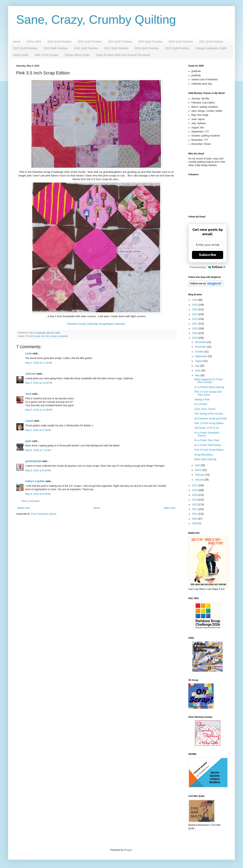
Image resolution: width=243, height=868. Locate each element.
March (199, 470)
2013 (195, 505)
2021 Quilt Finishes (211, 42)
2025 (195, 305)
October (200, 352)
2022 (195, 319)
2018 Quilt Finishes (86, 48)
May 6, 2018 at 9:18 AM (38, 494)
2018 (195, 338)
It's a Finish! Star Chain (207, 440)
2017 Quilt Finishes (116, 48)
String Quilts (21, 55)
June (198, 371)
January (200, 480)
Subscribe (208, 255)
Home (17, 42)
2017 (195, 486)
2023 (195, 314)
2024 (195, 309)
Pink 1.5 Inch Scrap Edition (209, 423)
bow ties (45, 336)
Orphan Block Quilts (77, 55)
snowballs (63, 336)
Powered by (208, 267)
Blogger (128, 850)
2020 (195, 329)
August (199, 361)
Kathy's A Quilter (35, 481)
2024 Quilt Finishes (120, 42)
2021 (195, 324)
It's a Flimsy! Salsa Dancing (209, 387)
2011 (195, 514)
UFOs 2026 (34, 42)
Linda (29, 353)
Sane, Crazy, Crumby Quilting (96, 20)
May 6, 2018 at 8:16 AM (38, 471)
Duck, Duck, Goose (205, 409)
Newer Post (23, 508)
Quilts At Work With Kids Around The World (123, 55)
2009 (195, 523)
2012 (195, 509)
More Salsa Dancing (205, 459)
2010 (195, 519)
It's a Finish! (201, 404)
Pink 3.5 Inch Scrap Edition (209, 450)
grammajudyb (33, 461)
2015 (195, 495)
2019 (195, 333)
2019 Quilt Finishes (56, 48)
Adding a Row (202, 400)
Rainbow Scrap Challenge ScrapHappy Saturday (96, 324)
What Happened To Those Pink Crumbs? (208, 381)
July (198, 366)
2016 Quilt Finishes (147, 48)
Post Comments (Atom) (44, 514)
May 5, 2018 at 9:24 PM (38, 430)
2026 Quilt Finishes (59, 42)
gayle (28, 441)
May (198, 375)
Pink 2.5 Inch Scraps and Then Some (208, 393)
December (201, 342)
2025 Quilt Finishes (90, 42)
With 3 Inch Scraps (47, 55)
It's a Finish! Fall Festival (208, 445)
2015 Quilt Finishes (177, 48)
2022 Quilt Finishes (181, 42)
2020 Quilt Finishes (25, 48)
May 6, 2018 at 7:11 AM (38, 450)
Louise (29, 421)
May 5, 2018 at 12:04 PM (39, 383)
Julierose (31, 374)
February (200, 475)
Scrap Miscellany (204, 455)
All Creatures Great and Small (210, 419)
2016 (195, 490)
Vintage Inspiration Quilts (211, 48)
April (198, 465)
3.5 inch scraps (33, 336)
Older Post (169, 508)
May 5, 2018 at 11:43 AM (39, 363)
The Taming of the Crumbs (209, 414)
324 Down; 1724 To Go (207, 428)
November (201, 347)
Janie (28, 394)
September (201, 356)
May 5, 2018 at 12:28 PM (39, 410)
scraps (54, 336)
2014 (195, 500)
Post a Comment (30, 501)
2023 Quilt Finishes (150, 42)
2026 (195, 300)
